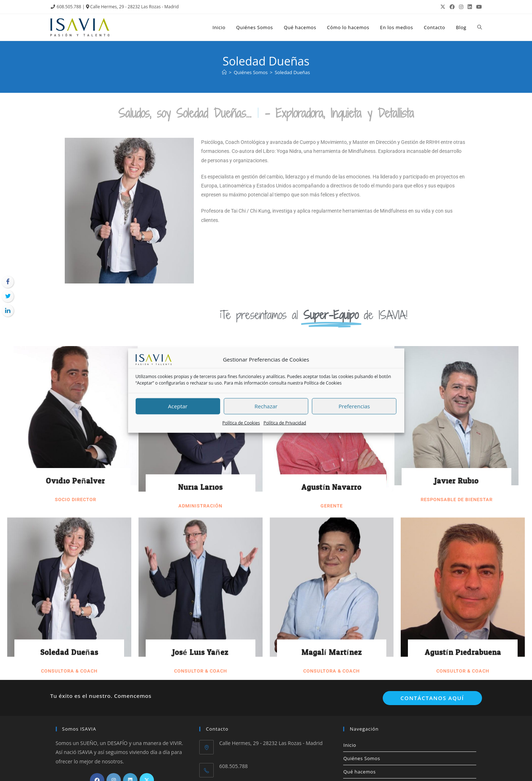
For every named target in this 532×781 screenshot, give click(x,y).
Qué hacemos (359, 772)
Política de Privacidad (285, 423)
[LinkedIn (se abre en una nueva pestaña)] (470, 7)
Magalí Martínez (332, 274)
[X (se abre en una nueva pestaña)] (443, 7)
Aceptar (178, 406)
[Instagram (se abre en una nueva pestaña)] (461, 7)
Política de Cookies (323, 383)
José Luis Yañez (200, 274)
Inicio (350, 745)
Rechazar (266, 406)
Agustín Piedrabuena (463, 274)
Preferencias (354, 406)
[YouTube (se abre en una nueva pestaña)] (478, 7)
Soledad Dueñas (69, 274)
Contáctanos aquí (432, 698)
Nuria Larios (200, 109)
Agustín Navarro (331, 109)
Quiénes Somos (362, 758)
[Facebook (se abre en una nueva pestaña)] (452, 7)
